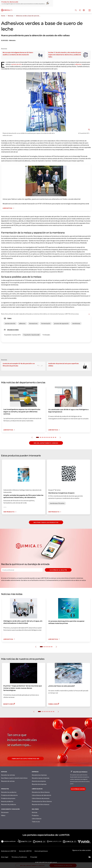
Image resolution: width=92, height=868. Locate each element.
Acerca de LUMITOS (25, 851)
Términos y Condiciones (19, 857)
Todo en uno (36, 822)
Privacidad (34, 857)
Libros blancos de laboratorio (41, 795)
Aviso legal (5, 857)
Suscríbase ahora (78, 789)
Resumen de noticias (8, 781)
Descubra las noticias (8, 775)
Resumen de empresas (39, 784)
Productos (35, 815)
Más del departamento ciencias (46, 443)
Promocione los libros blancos (42, 801)
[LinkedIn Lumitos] (90, 857)
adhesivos (78, 64)
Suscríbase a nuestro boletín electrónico (14, 778)
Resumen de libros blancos (41, 804)
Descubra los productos (9, 792)
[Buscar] (76, 10)
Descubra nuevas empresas (41, 778)
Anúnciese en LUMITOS (9, 851)
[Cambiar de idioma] (84, 10)
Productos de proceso (8, 798)
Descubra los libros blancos (41, 792)
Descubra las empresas (39, 775)
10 (56, 437)
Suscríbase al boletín (58, 570)
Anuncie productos (7, 801)
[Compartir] (80, 10)
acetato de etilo (16, 64)
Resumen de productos (9, 804)
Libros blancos (37, 819)
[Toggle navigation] (90, 10)
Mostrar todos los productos (46, 522)
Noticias (35, 812)
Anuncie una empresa (39, 781)
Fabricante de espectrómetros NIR (26, 759)
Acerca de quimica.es (41, 851)
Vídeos (3, 815)
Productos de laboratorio (9, 795)
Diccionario (5, 812)
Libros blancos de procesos (41, 798)
